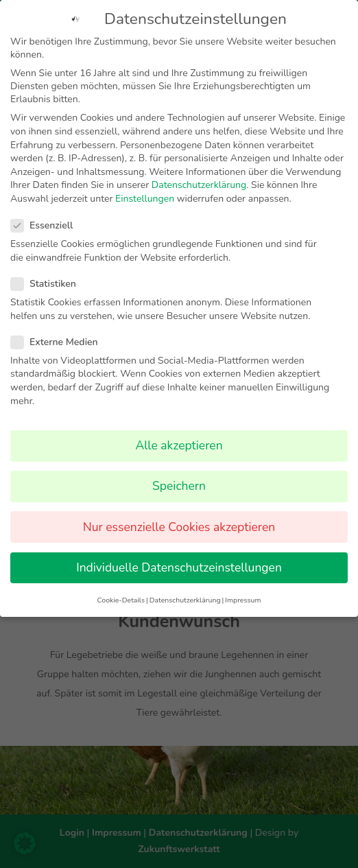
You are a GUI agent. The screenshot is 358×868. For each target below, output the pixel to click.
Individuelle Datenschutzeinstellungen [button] (179, 565)
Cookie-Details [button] (121, 599)
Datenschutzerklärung (199, 184)
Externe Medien (60, 341)
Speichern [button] (179, 484)
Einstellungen (145, 197)
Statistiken (49, 282)
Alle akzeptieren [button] (179, 444)
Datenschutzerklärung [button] (185, 599)
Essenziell (47, 224)
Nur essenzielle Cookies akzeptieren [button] (179, 525)
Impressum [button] (243, 599)
